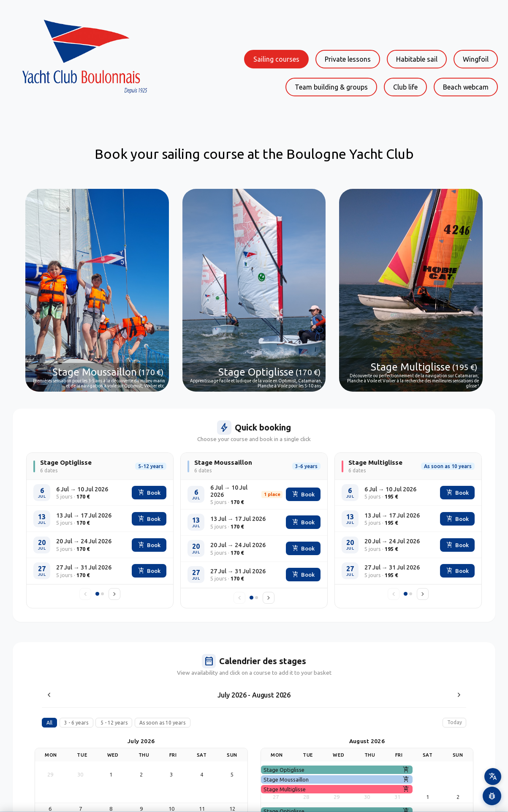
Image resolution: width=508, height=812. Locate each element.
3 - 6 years (76, 723)
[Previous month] (49, 695)
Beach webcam (466, 87)
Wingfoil (476, 59)
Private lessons (348, 59)
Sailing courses (276, 59)
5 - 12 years (114, 723)
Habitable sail (417, 59)
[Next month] (459, 695)
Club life (405, 87)
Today (455, 722)
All (49, 723)
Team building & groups (331, 87)
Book (149, 493)
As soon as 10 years (162, 723)
